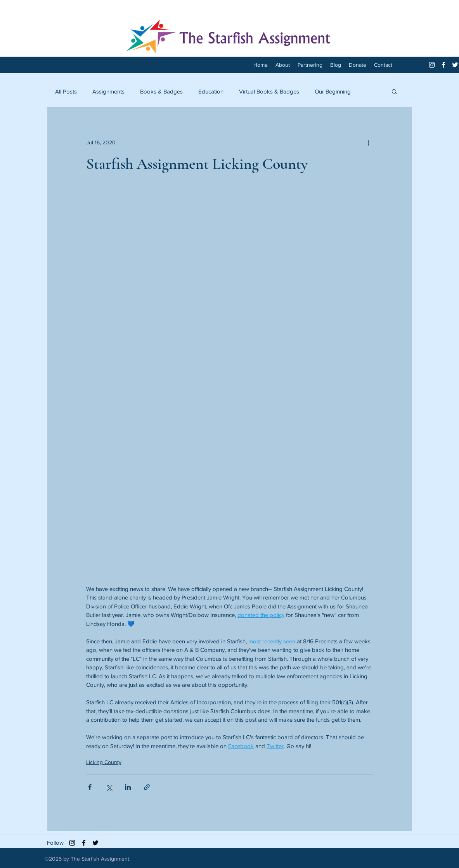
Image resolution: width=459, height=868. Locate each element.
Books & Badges (161, 91)
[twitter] (455, 65)
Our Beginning (333, 91)
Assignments (108, 91)
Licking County (104, 762)
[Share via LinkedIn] (128, 787)
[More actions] (369, 142)
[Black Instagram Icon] (72, 843)
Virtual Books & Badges (269, 91)
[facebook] (443, 65)
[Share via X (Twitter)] (109, 787)
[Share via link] (147, 787)
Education (211, 91)
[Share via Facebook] (90, 787)
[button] (394, 91)
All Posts (66, 91)
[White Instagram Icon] (432, 65)
